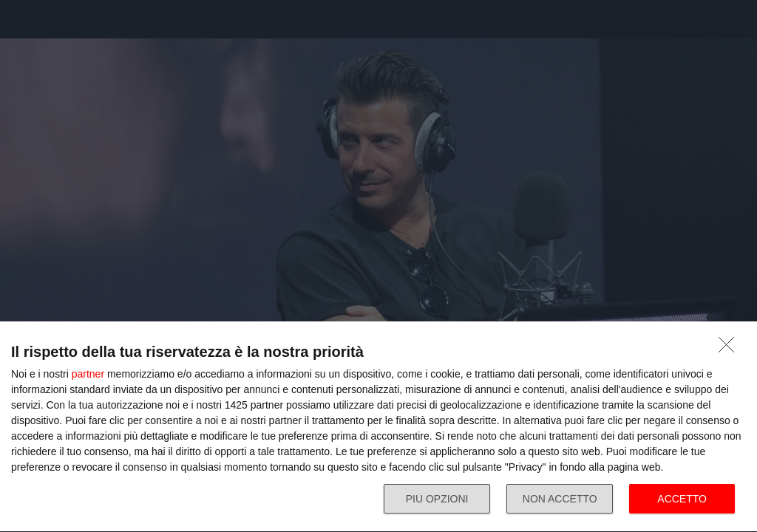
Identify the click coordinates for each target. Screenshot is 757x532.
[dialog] (378, 427)
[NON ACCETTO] (730, 349)
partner (88, 374)
